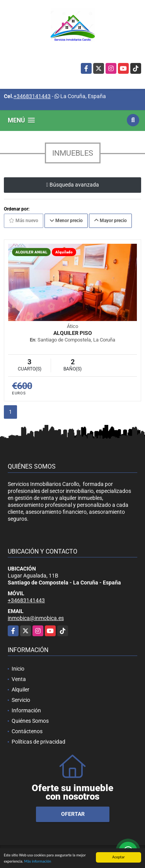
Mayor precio (110, 221)
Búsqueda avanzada (72, 185)
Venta (19, 679)
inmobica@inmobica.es (36, 618)
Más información (38, 862)
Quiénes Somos (30, 721)
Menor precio (66, 221)
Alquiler (20, 690)
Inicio (18, 669)
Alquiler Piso (73, 333)
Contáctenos (27, 731)
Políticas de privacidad (38, 742)
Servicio (21, 700)
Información (26, 710)
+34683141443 (32, 96)
